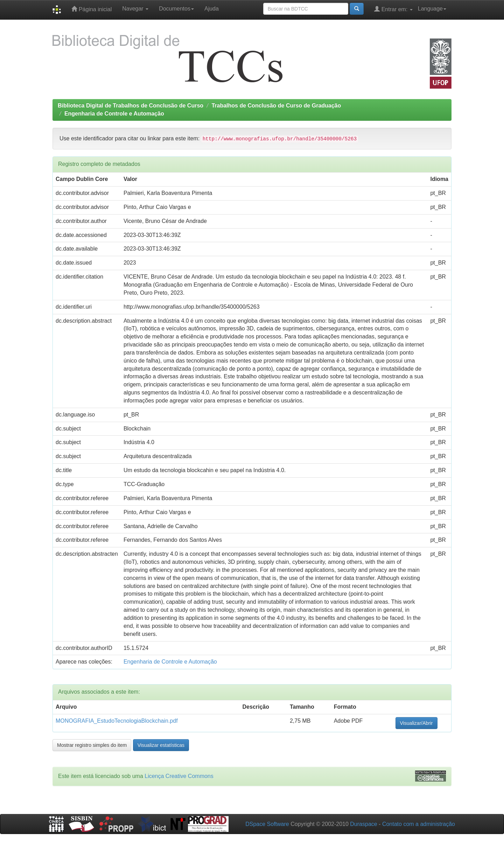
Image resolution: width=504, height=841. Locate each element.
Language (432, 9)
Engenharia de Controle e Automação (114, 114)
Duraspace (363, 824)
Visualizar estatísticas (161, 745)
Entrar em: (393, 9)
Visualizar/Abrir (416, 723)
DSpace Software (267, 824)
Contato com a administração (419, 824)
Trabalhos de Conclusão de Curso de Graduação (276, 106)
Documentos (176, 9)
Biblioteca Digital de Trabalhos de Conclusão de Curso (131, 106)
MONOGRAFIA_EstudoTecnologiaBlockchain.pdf (117, 721)
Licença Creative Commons (179, 776)
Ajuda (212, 9)
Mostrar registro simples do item (92, 745)
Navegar (135, 9)
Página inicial (92, 9)
